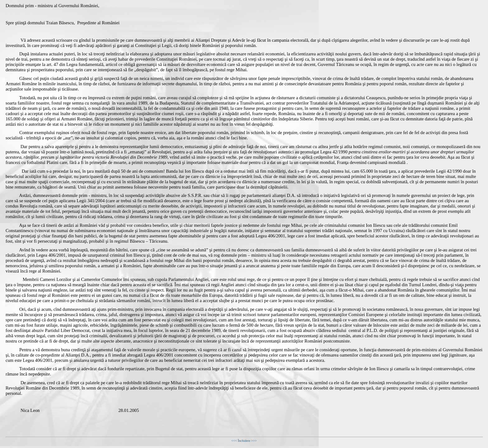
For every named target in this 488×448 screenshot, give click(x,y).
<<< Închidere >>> (244, 441)
